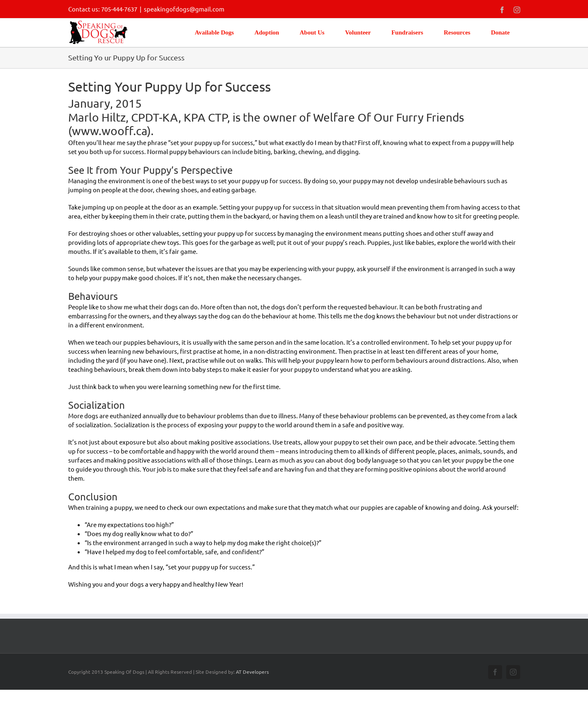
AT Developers (252, 672)
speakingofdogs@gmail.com (184, 9)
